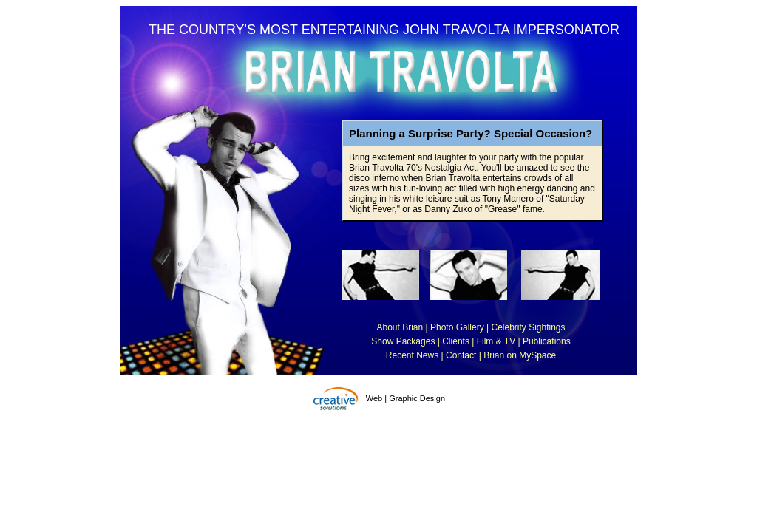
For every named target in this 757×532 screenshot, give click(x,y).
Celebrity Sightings (528, 327)
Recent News (412, 355)
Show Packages (403, 341)
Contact (461, 355)
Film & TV (496, 341)
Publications (547, 341)
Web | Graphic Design (405, 398)
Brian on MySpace (520, 355)
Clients (456, 341)
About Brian (400, 327)
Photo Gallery (457, 327)
